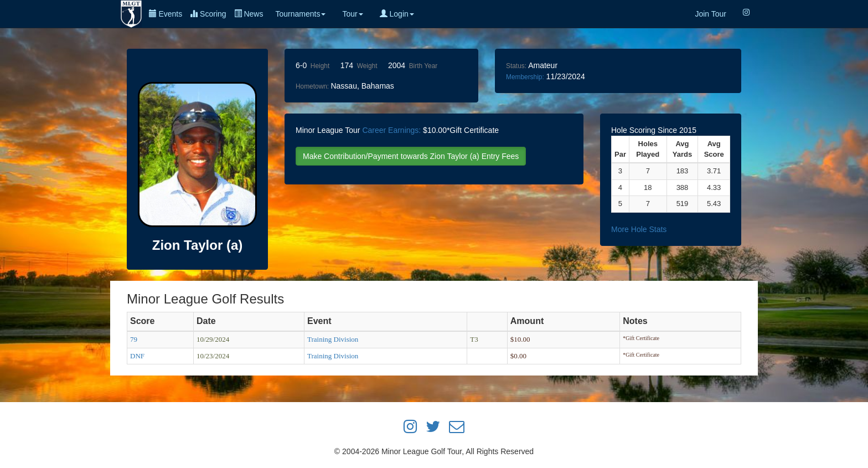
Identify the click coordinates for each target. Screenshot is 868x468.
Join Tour (711, 14)
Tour (352, 14)
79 (134, 339)
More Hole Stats (639, 229)
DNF (137, 356)
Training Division (333, 339)
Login (397, 14)
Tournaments (300, 14)
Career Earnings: (391, 130)
